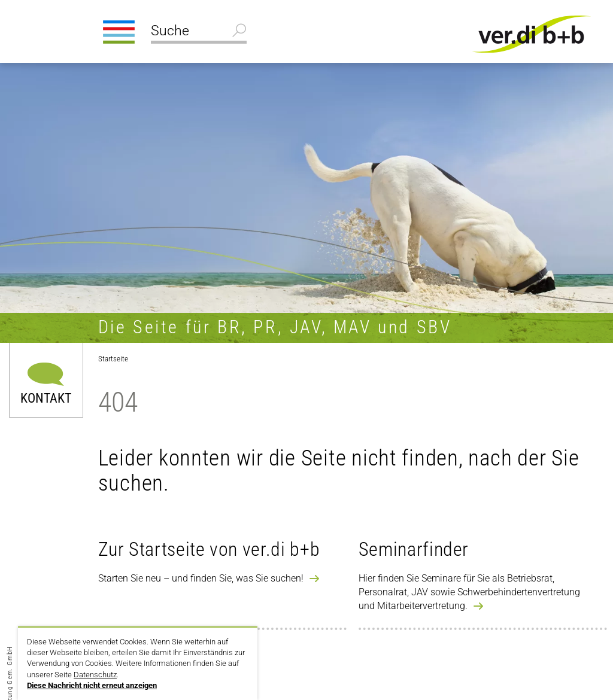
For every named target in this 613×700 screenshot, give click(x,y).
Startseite (113, 359)
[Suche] (199, 32)
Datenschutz (95, 675)
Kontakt (46, 398)
